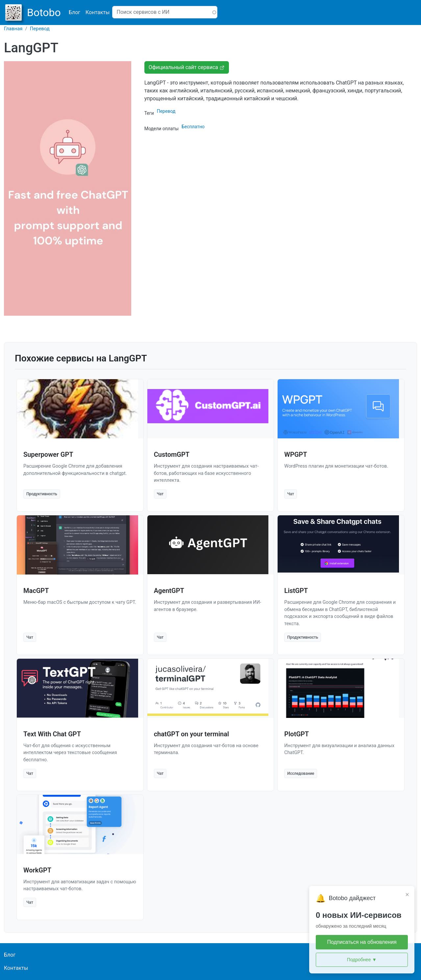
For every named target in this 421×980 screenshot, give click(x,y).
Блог (74, 12)
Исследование (301, 773)
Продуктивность (42, 494)
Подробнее (362, 960)
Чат (160, 494)
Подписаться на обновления (362, 942)
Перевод (40, 29)
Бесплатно (193, 127)
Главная (13, 29)
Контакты (98, 12)
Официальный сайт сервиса (187, 67)
